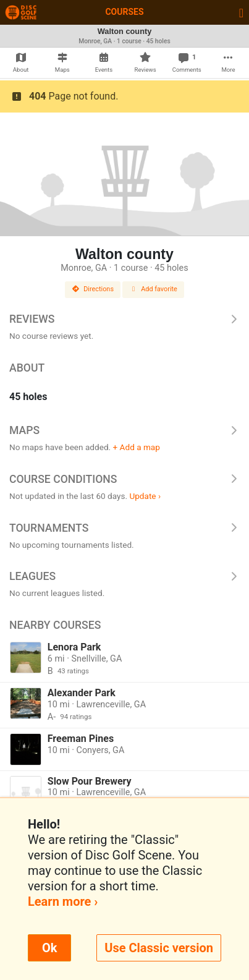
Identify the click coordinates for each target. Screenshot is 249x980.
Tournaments (124, 528)
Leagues (124, 576)
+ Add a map (137, 447)
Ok (49, 948)
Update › (145, 496)
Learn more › (63, 901)
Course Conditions (124, 479)
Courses (124, 12)
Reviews (124, 319)
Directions (93, 289)
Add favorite (153, 289)
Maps (124, 430)
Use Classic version (159, 948)
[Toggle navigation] (241, 12)
